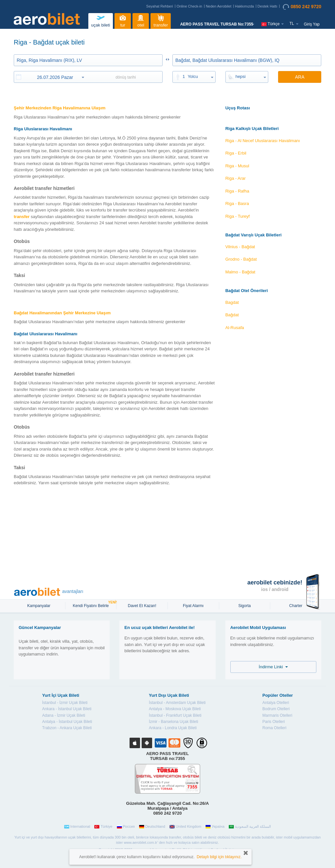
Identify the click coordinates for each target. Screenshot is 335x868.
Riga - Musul (237, 166)
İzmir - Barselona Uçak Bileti (174, 722)
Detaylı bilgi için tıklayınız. (219, 857)
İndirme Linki (273, 667)
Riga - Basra (237, 203)
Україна (215, 827)
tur (123, 20)
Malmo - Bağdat (240, 272)
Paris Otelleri (274, 722)
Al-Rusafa (235, 328)
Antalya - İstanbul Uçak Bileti (67, 722)
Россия (126, 827)
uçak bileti (101, 20)
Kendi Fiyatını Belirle (91, 605)
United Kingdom (185, 827)
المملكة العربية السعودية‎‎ (250, 827)
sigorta (244, 606)
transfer (161, 20)
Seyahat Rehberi (160, 6)
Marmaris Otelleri (277, 715)
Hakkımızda (244, 6)
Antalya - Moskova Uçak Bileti (175, 709)
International (77, 827)
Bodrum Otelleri (276, 709)
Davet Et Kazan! (142, 606)
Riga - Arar (236, 178)
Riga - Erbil (236, 153)
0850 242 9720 (302, 7)
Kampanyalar (39, 606)
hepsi (241, 76)
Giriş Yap (312, 24)
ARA (300, 77)
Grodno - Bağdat (241, 259)
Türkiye (103, 827)
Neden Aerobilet (219, 6)
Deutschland (152, 827)
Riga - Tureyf (238, 216)
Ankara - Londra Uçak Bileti (173, 728)
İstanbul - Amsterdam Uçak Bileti (177, 703)
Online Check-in (189, 6)
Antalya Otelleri (276, 703)
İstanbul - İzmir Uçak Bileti (65, 703)
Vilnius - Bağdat (240, 247)
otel (141, 20)
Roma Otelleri (274, 728)
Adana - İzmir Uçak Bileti (64, 715)
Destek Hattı (267, 6)
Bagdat (232, 302)
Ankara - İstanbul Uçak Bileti (67, 709)
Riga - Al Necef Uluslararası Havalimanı (263, 141)
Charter (296, 606)
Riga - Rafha (237, 191)
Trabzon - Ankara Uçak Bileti (67, 728)
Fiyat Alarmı (193, 606)
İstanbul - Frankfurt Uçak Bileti (175, 715)
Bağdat (232, 315)
